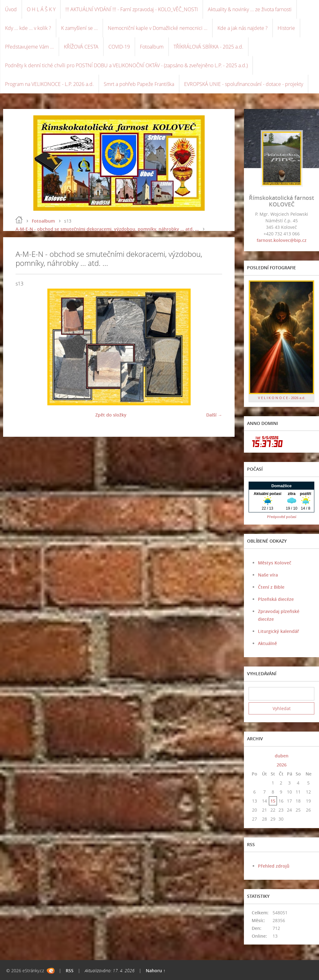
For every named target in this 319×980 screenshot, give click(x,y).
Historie (286, 28)
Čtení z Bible (271, 587)
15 (273, 801)
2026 (282, 765)
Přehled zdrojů (274, 866)
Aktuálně (267, 643)
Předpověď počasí (282, 517)
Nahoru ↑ (156, 971)
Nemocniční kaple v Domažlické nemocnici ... (158, 28)
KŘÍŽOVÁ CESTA (81, 47)
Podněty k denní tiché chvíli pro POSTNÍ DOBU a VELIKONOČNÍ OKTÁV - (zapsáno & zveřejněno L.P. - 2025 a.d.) (126, 65)
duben (282, 756)
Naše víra (268, 575)
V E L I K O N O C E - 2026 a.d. (282, 398)
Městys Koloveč (275, 563)
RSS (70, 971)
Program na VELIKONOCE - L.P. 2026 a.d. (49, 84)
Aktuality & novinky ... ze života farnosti (250, 9)
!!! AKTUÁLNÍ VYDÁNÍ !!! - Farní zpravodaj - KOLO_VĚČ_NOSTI (132, 9)
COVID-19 (119, 47)
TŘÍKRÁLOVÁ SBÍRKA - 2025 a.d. (208, 47)
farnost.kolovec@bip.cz (282, 240)
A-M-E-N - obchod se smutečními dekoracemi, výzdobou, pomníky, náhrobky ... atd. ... (107, 229)
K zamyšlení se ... (79, 28)
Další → (214, 415)
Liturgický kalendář (279, 631)
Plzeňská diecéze (276, 599)
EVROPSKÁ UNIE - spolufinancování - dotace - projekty (244, 84)
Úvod (11, 9)
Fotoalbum (152, 47)
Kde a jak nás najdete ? (243, 28)
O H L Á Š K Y (41, 9)
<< (255, 756)
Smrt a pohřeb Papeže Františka (139, 84)
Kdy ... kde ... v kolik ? (28, 28)
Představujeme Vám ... (29, 47)
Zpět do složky (111, 415)
